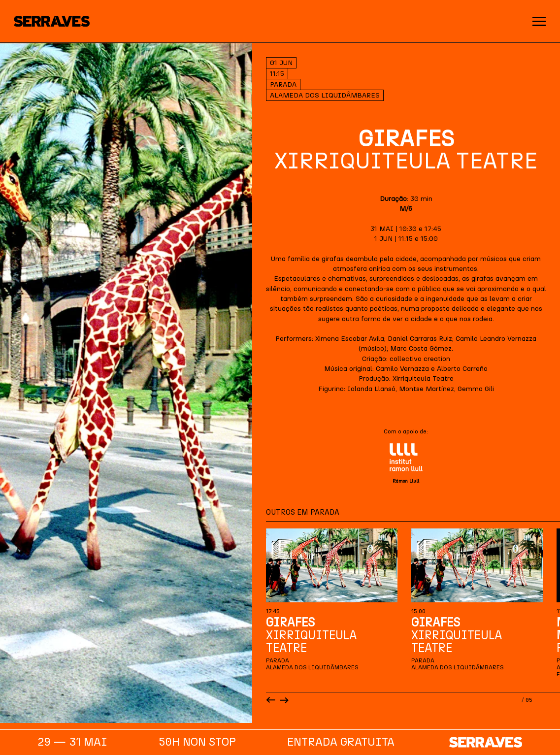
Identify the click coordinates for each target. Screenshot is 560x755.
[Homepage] (58, 21)
